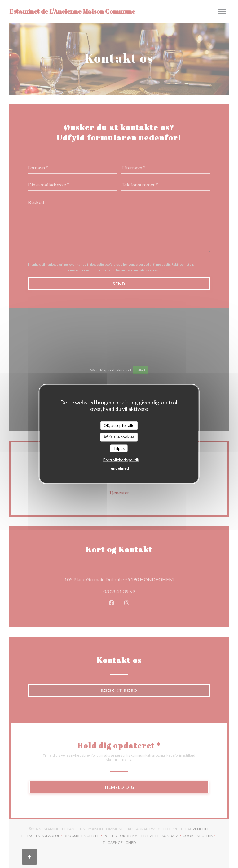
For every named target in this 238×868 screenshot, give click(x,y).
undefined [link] (120, 468)
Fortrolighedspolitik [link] (121, 460)
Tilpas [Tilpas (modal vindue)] (119, 448)
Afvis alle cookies (119, 437)
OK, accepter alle (119, 425)
